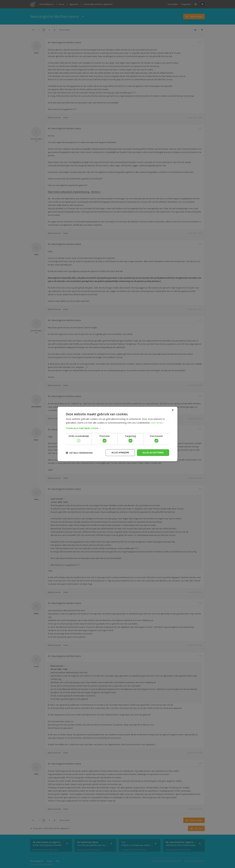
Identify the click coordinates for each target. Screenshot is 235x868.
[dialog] (117, 434)
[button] (117, 428)
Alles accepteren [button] (153, 452)
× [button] (173, 410)
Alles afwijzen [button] (119, 452)
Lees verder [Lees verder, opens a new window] (157, 423)
